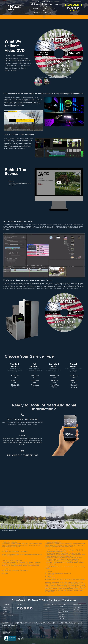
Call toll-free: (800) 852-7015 (22, 419)
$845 (35, 382)
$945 (74, 382)
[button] (44, 17)
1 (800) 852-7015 (73, 5)
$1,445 (16, 387)
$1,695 (75, 387)
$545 (54, 377)
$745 (15, 377)
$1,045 (55, 387)
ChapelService (73, 365)
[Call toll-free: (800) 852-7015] (22, 415)
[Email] (22, 431)
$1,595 (36, 387)
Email (22, 435)
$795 (35, 377)
